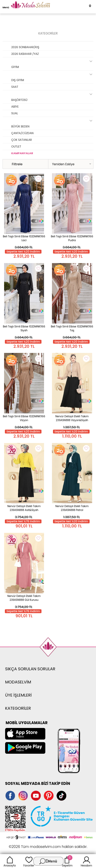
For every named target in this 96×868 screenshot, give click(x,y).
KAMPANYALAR (22, 153)
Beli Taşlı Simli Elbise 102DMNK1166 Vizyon (24, 418)
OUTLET (16, 146)
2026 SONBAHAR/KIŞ (25, 47)
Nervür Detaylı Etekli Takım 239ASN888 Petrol (72, 508)
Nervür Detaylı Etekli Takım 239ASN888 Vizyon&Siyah (72, 418)
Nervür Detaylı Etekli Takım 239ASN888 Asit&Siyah (24, 508)
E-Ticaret (32, 844)
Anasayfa (10, 861)
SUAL (15, 113)
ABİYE (15, 107)
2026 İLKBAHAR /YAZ (25, 54)
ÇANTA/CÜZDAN (22, 133)
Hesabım (86, 861)
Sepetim (67, 861)
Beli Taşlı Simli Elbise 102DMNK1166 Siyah (24, 328)
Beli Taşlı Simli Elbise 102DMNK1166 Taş (72, 328)
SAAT (15, 87)
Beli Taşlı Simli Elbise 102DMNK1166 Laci (24, 238)
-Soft (20, 844)
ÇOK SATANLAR (22, 140)
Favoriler (29, 861)
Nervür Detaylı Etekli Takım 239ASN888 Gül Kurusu (24, 598)
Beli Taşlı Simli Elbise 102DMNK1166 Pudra (72, 238)
